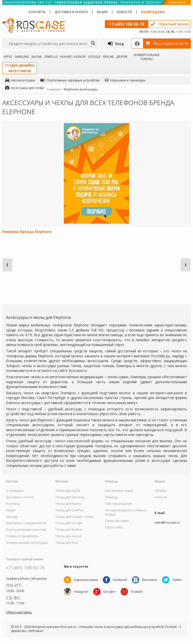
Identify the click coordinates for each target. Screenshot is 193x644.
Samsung (22, 57)
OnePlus (51, 57)
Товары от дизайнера (22, 536)
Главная (53, 89)
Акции (102, 12)
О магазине (15, 491)
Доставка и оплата (71, 12)
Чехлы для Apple (68, 491)
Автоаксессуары (20, 80)
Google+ (109, 592)
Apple (8, 57)
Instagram (81, 592)
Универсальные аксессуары (27, 543)
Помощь (111, 497)
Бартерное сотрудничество (27, 523)
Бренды (12, 517)
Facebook (120, 580)
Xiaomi (37, 57)
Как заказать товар (119, 491)
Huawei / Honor (73, 57)
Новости (124, 12)
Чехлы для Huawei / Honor (75, 517)
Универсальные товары (147, 57)
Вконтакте (150, 580)
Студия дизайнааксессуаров (20, 68)
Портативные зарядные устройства (70, 80)
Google (94, 57)
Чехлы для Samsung (70, 497)
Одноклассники (86, 580)
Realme (108, 57)
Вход (116, 43)
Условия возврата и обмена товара (126, 512)
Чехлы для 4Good (69, 536)
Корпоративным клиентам (26, 530)
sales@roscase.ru (167, 523)
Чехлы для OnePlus (69, 510)
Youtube (137, 592)
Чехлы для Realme (69, 530)
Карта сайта (114, 527)
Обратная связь (19, 612)
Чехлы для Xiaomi (68, 504)
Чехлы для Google (69, 523)
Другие (122, 57)
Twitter (177, 580)
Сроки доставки (117, 521)
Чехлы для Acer (67, 543)
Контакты (37, 12)
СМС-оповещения (118, 504)
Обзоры (161, 491)
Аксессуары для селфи (25, 88)
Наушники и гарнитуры (125, 80)
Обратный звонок (174, 24)
